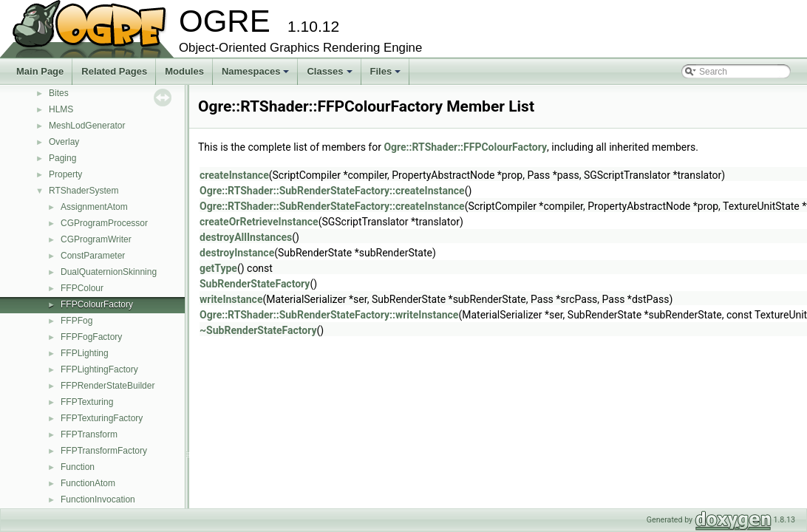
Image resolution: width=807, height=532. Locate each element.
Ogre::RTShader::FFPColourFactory (465, 147)
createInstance (234, 175)
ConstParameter (93, 256)
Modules (184, 71)
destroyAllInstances (246, 237)
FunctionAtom (88, 483)
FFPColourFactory (97, 304)
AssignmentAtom (94, 207)
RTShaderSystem (84, 191)
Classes (330, 75)
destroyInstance (237, 253)
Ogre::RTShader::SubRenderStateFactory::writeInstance (329, 315)
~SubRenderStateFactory (258, 330)
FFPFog (76, 321)
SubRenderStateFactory (255, 284)
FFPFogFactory (91, 337)
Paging (62, 158)
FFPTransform (89, 434)
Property (65, 174)
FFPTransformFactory (104, 451)
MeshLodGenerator (87, 126)
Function (78, 467)
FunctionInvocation (98, 499)
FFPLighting (85, 353)
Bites (59, 93)
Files (387, 75)
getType (218, 268)
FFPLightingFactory (99, 369)
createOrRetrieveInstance (259, 222)
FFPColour (82, 288)
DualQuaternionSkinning (109, 272)
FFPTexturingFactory (102, 418)
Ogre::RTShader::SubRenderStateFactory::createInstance (332, 191)
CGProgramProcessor (104, 223)
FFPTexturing (87, 402)
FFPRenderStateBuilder (108, 386)
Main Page (40, 71)
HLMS (61, 109)
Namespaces (257, 75)
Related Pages (114, 71)
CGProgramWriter (96, 239)
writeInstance (231, 299)
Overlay (64, 142)
